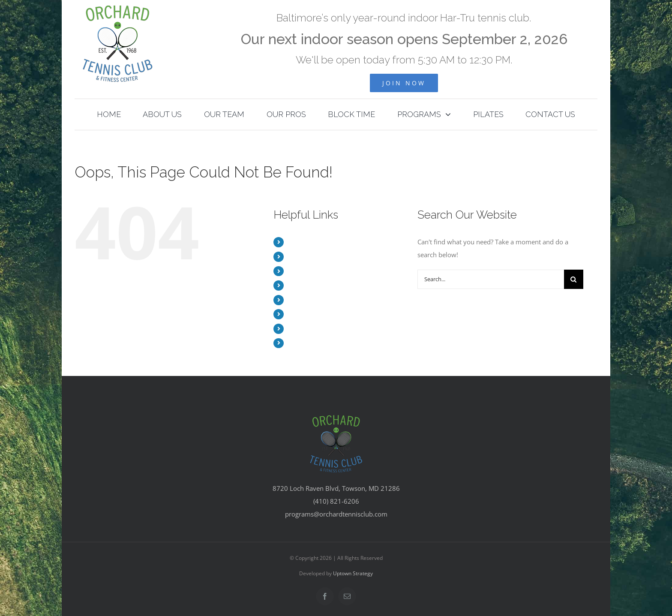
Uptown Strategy (353, 573)
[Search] (574, 279)
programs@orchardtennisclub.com (336, 514)
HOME (297, 242)
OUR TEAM (303, 271)
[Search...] (491, 279)
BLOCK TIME (306, 300)
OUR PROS (303, 285)
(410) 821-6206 (336, 501)
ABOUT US (303, 257)
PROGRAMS (304, 314)
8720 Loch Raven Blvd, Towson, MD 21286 (336, 488)
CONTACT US (307, 343)
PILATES (299, 329)
